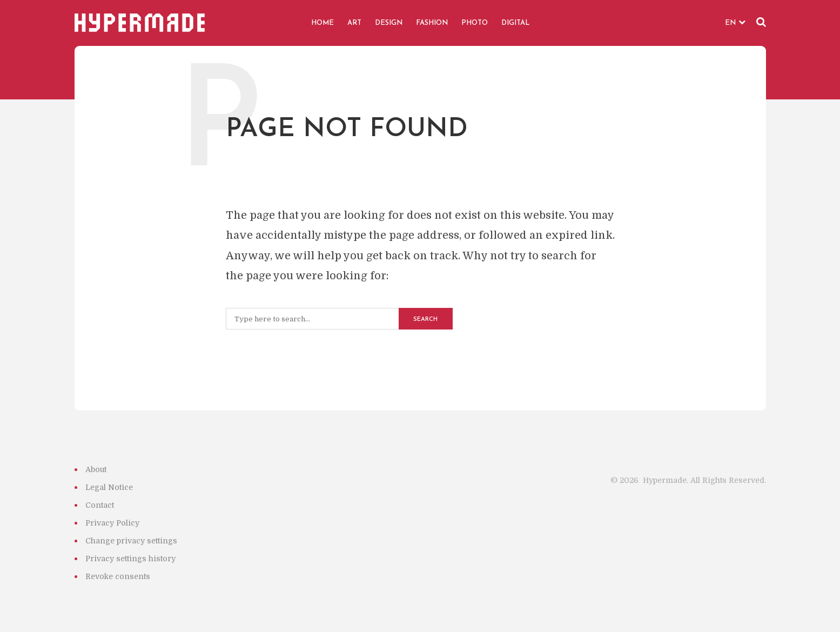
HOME (322, 23)
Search (425, 320)
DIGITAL (515, 23)
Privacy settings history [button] (130, 559)
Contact (100, 505)
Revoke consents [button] (118, 576)
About (96, 469)
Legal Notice (109, 487)
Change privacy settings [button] (131, 541)
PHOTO (475, 23)
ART (354, 23)
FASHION (432, 23)
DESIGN (389, 23)
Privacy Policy (112, 523)
